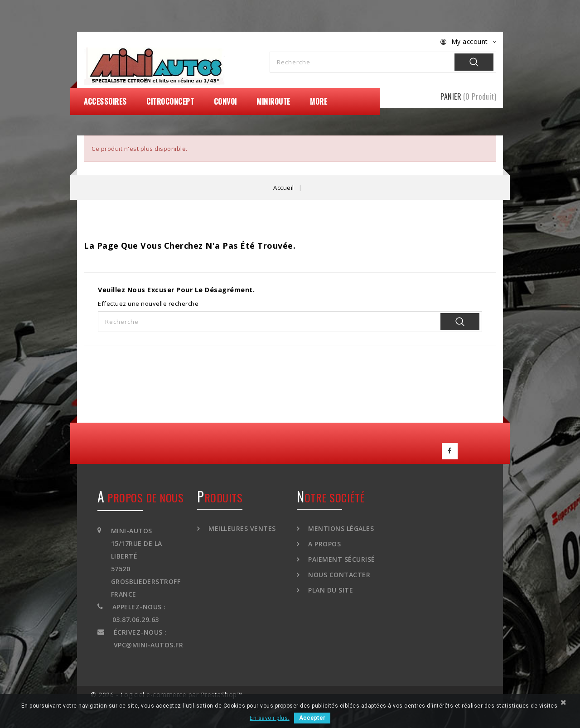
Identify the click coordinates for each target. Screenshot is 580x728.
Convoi (225, 101)
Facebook (450, 450)
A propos (324, 541)
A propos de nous (140, 495)
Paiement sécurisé (341, 557)
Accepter (312, 718)
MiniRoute (273, 101)
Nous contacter (338, 572)
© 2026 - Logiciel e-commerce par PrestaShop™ (166, 692)
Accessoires (105, 101)
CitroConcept (170, 101)
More (319, 101)
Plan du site (330, 587)
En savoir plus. (270, 718)
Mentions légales (340, 526)
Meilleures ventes (241, 526)
